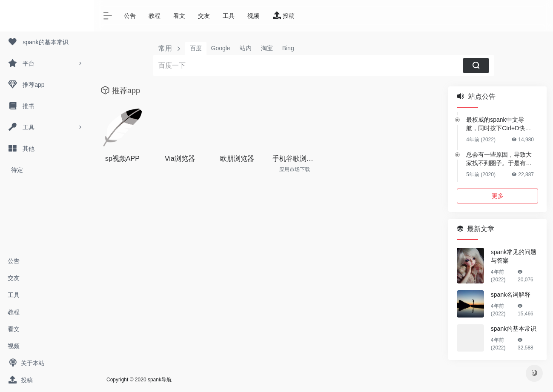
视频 (14, 346)
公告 (14, 261)
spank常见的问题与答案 (514, 256)
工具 (14, 295)
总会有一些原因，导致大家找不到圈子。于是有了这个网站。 (499, 159)
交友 (14, 278)
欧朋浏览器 (237, 159)
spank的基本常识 (514, 329)
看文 (14, 329)
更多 (498, 196)
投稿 (20, 380)
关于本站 (26, 363)
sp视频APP (122, 159)
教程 (14, 312)
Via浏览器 (180, 159)
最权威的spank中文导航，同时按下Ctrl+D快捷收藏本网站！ (499, 124)
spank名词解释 (511, 295)
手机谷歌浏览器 (295, 159)
